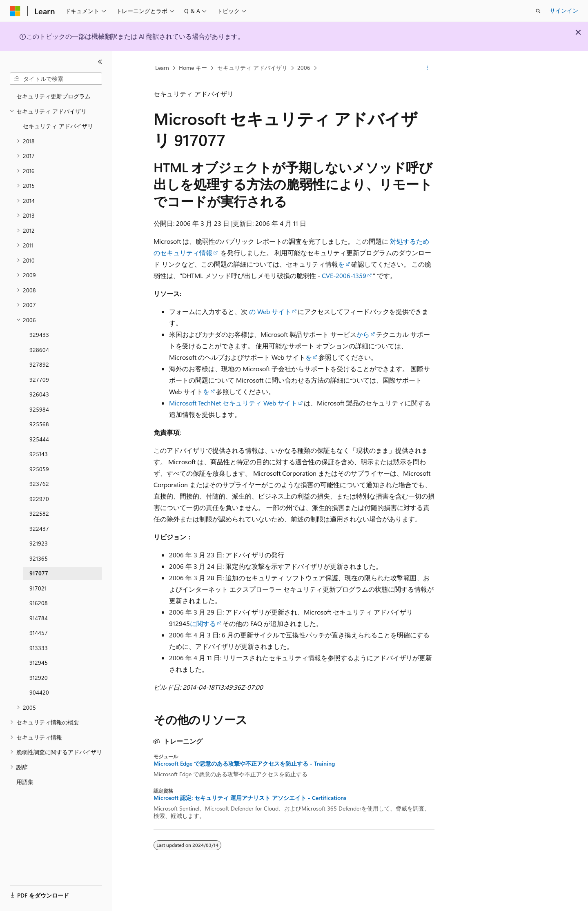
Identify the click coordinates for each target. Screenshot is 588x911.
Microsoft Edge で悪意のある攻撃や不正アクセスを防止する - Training (244, 764)
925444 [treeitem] (39, 439)
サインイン (564, 10)
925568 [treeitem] (39, 424)
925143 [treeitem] (39, 454)
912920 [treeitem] (39, 678)
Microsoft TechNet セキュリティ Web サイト (233, 403)
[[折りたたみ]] (100, 62)
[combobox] (56, 79)
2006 (304, 68)
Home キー (193, 68)
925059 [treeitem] (39, 469)
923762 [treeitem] (39, 484)
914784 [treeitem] (39, 618)
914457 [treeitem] (39, 633)
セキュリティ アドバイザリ (252, 68)
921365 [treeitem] (39, 558)
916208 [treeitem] (39, 603)
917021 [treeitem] (38, 588)
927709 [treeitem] (39, 380)
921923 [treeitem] (39, 543)
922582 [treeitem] (39, 513)
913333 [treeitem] (39, 648)
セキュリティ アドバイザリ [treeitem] (58, 126)
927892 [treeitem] (39, 364)
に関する (203, 623)
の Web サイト (270, 311)
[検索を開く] (538, 11)
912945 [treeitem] (39, 663)
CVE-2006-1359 (344, 275)
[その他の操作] (427, 68)
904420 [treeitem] (39, 692)
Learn (162, 68)
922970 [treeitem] (39, 499)
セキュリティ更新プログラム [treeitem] (53, 96)
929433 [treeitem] (39, 335)
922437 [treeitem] (39, 529)
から (363, 334)
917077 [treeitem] (39, 573)
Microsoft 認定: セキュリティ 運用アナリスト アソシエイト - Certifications (250, 798)
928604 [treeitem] (39, 350)
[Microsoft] (15, 11)
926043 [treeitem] (39, 394)
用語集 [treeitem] (25, 782)
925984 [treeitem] (39, 409)
